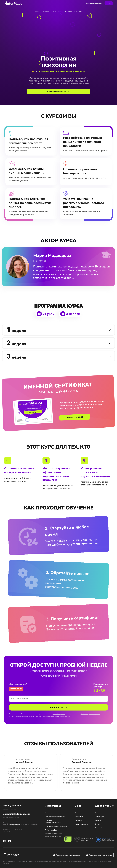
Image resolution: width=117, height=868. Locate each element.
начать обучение (75, 417)
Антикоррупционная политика (55, 813)
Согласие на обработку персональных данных (53, 835)
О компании (79, 813)
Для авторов (99, 817)
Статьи (97, 824)
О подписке (79, 817)
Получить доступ (59, 707)
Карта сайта (99, 828)
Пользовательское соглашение (56, 826)
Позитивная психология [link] (74, 12)
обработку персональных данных (90, 714)
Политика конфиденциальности (53, 821)
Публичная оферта (52, 830)
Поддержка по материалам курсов (66, 855)
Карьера (98, 820)
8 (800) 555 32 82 (13, 806)
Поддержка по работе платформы (99, 855)
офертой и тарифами (59, 714)
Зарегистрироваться (94, 3)
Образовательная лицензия (55, 817)
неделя (17, 330)
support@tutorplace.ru (16, 814)
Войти (109, 3)
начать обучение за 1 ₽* (58, 91)
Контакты (78, 820)
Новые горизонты (81, 824)
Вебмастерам (100, 813)
